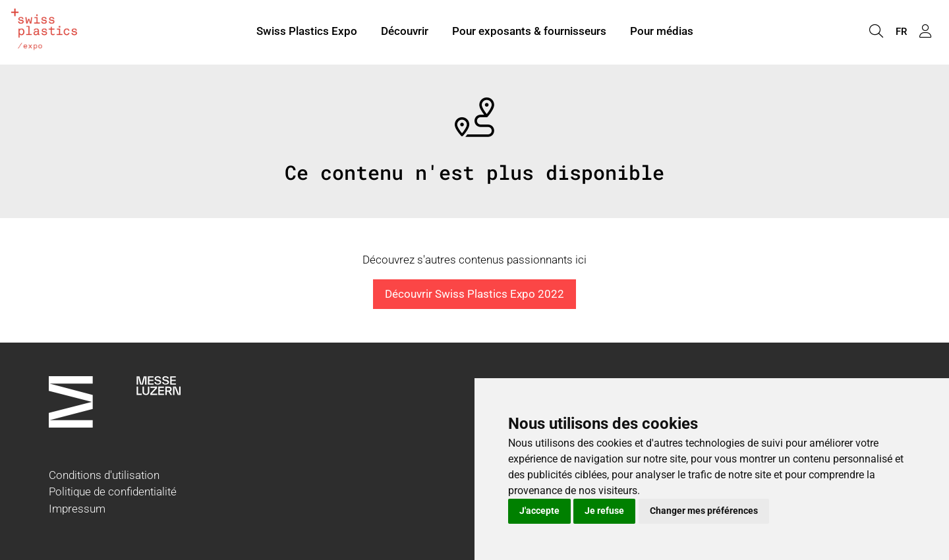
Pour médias (662, 32)
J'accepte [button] (539, 511)
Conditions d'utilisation (104, 475)
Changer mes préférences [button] (704, 511)
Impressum (77, 509)
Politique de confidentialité (113, 491)
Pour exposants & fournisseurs (529, 32)
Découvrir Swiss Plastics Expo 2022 (474, 294)
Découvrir (405, 32)
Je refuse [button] (604, 511)
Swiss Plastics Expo (307, 32)
